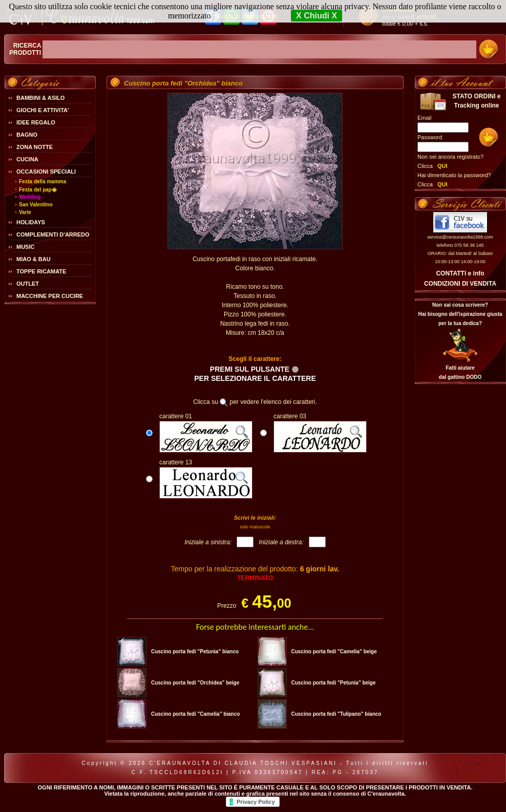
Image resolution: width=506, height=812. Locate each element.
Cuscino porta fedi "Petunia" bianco (195, 651)
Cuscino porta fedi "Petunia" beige (333, 683)
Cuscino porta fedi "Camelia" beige (334, 651)
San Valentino (36, 205)
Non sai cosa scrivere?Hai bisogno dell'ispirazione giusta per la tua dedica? (460, 314)
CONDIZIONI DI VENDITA (460, 284)
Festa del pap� (38, 190)
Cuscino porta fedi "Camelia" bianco (195, 714)
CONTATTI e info (460, 273)
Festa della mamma (43, 181)
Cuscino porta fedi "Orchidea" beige (195, 683)
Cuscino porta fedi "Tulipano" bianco (336, 714)
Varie (25, 212)
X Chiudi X (317, 16)
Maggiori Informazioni (247, 16)
